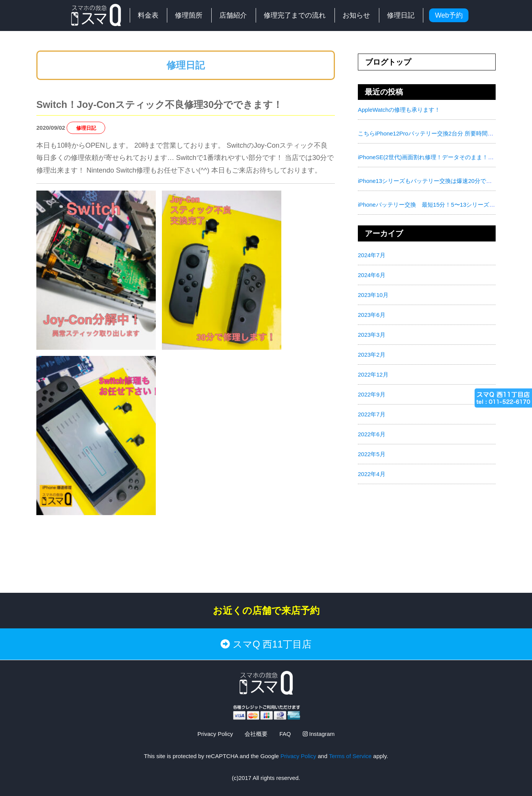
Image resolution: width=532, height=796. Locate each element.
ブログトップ (388, 62)
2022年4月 (372, 474)
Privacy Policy (215, 734)
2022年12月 (373, 374)
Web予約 (449, 15)
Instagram (319, 734)
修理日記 (401, 15)
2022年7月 (372, 414)
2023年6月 (372, 315)
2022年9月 (372, 394)
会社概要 (256, 734)
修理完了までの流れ (295, 15)
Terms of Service (350, 756)
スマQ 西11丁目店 (266, 644)
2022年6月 (372, 434)
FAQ (285, 734)
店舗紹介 (233, 15)
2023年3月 (372, 335)
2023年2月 (372, 355)
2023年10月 (373, 295)
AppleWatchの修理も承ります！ (399, 110)
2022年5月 (372, 454)
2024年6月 (372, 275)
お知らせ (356, 15)
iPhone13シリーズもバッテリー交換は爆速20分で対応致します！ (442, 181)
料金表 (148, 15)
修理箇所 (189, 15)
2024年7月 (372, 255)
